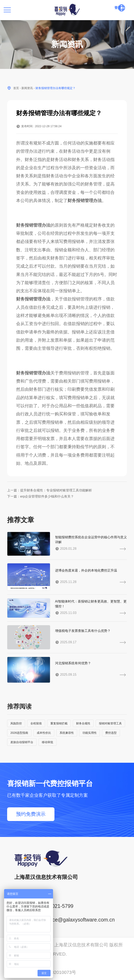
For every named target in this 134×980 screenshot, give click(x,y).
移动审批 (48, 742)
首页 (16, 88)
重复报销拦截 (59, 723)
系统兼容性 (67, 733)
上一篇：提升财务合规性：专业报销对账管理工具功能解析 (50, 490)
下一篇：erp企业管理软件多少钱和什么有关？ (40, 496)
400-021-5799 (57, 906)
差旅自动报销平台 (22, 742)
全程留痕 (36, 723)
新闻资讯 (27, 88)
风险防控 (16, 723)
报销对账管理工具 (110, 723)
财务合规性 (83, 723)
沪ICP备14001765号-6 (30, 963)
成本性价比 (44, 733)
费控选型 (111, 733)
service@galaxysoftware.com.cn (78, 920)
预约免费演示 (31, 814)
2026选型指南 (19, 733)
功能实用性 (90, 733)
